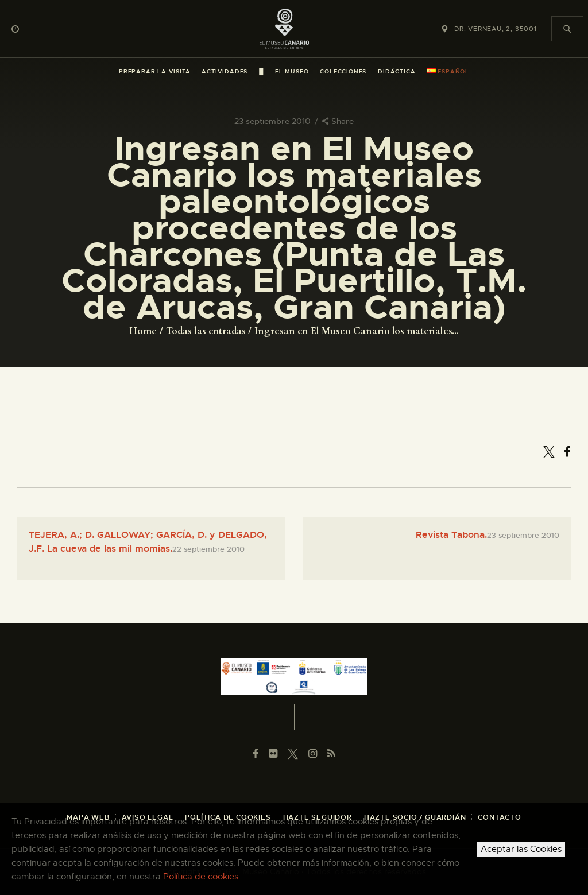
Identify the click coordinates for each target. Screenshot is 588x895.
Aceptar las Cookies (521, 849)
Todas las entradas (206, 331)
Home (143, 331)
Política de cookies (201, 877)
